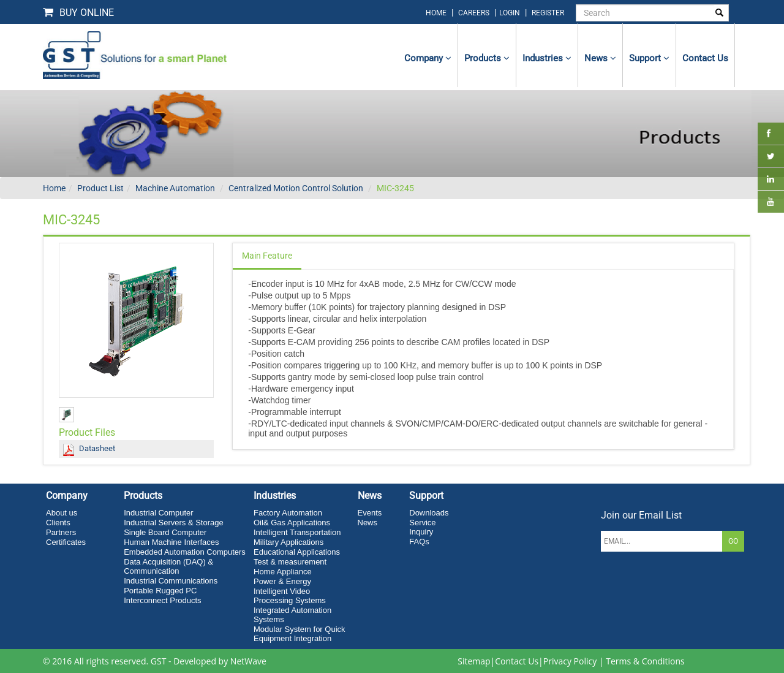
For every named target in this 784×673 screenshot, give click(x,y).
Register (548, 13)
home (436, 13)
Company (428, 58)
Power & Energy (282, 581)
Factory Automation (288, 513)
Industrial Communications (171, 581)
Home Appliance (283, 572)
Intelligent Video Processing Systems (290, 596)
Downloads (429, 513)
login (511, 13)
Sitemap (474, 661)
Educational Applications (297, 552)
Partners (61, 532)
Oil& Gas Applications (292, 523)
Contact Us (517, 661)
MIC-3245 (395, 188)
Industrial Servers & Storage (174, 523)
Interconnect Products (162, 600)
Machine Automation (175, 188)
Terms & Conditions (645, 661)
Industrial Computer (158, 513)
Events (370, 513)
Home (54, 188)
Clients (58, 523)
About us (62, 513)
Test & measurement (290, 562)
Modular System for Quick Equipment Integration (300, 634)
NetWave (248, 661)
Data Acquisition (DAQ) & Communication (168, 566)
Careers (474, 13)
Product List (100, 188)
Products (487, 58)
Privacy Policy (570, 661)
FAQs (419, 542)
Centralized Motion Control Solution (296, 188)
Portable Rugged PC (160, 591)
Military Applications (288, 542)
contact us (705, 58)
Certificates (66, 542)
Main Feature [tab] (267, 256)
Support (649, 58)
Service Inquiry (422, 527)
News (600, 58)
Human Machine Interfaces (171, 542)
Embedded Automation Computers (185, 552)
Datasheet (97, 448)
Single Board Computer (165, 532)
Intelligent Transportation (297, 532)
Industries (547, 58)
